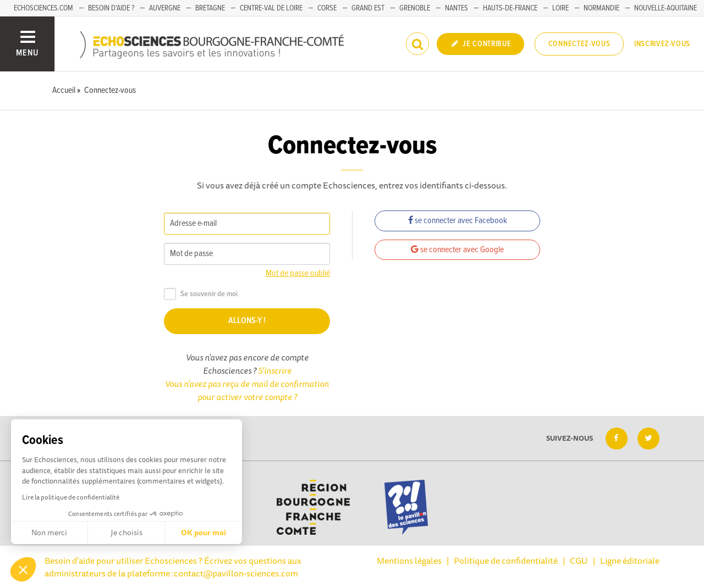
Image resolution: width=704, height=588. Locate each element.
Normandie (601, 8)
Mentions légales (409, 561)
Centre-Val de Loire (271, 8)
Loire (560, 8)
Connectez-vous (579, 44)
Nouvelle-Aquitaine (665, 8)
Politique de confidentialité (506, 561)
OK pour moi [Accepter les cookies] (204, 532)
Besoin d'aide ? (111, 8)
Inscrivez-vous (662, 44)
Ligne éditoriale (630, 561)
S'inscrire (275, 370)
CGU (579, 561)
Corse (327, 8)
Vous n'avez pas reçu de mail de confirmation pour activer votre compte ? (247, 390)
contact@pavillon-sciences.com (236, 573)
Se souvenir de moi (201, 294)
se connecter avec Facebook (458, 221)
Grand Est (368, 8)
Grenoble (415, 8)
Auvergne (165, 8)
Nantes (457, 8)
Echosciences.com (43, 8)
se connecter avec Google (457, 250)
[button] (23, 569)
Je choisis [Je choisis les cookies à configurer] (127, 532)
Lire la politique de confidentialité (71, 497)
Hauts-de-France (510, 8)
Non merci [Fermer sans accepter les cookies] (49, 532)
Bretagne (210, 8)
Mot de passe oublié (298, 273)
